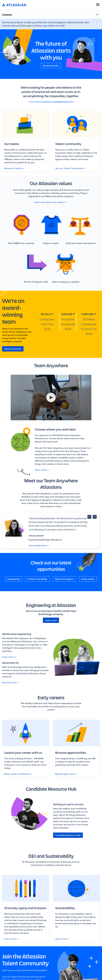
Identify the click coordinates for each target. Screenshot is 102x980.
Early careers (88, 579)
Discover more (10, 682)
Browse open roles (66, 774)
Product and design (37, 579)
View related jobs (39, 545)
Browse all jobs (51, 66)
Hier (45, 26)
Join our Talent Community (70, 168)
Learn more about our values (50, 202)
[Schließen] (97, 22)
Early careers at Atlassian (18, 774)
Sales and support (64, 579)
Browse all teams (14, 168)
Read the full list (13, 349)
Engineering (14, 579)
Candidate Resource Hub (68, 835)
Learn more (42, 470)
